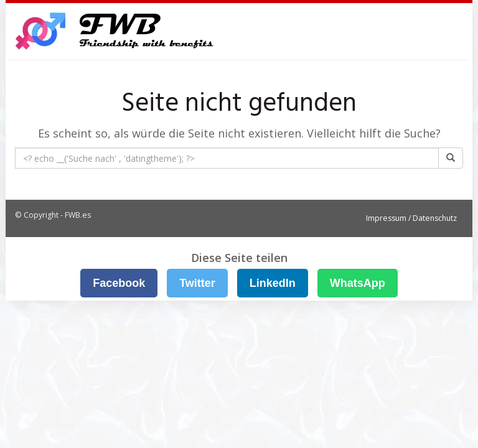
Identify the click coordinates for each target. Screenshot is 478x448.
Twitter (197, 283)
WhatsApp (358, 283)
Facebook (119, 283)
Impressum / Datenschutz (411, 218)
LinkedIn (273, 283)
